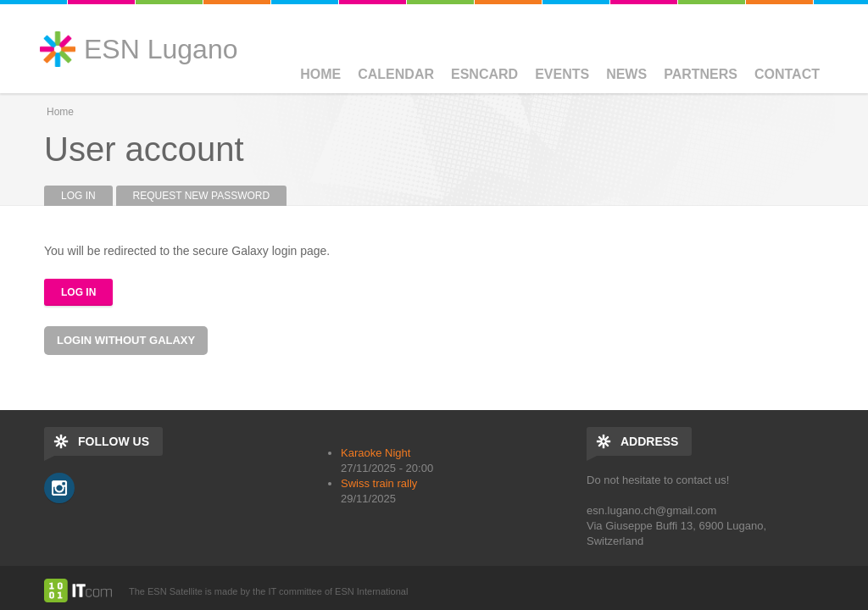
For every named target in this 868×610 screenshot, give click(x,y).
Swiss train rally (379, 483)
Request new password (202, 196)
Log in (87, 196)
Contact (787, 74)
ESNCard (484, 74)
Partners (701, 74)
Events (562, 74)
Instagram (59, 488)
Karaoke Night (376, 453)
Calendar (396, 74)
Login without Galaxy (126, 340)
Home (320, 74)
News (626, 74)
